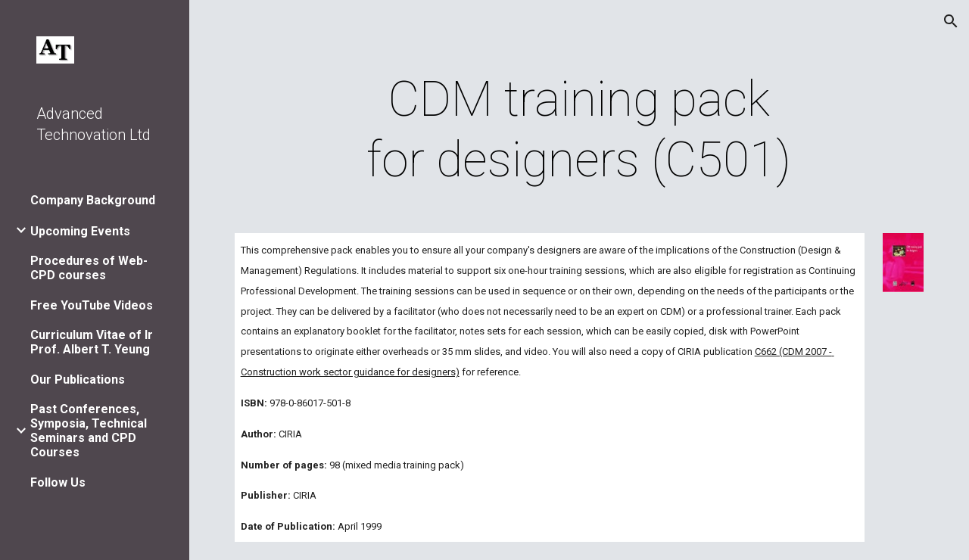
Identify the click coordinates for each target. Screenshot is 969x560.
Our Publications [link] (78, 380)
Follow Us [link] (58, 482)
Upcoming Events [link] (80, 231)
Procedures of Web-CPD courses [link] (89, 268)
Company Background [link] (93, 200)
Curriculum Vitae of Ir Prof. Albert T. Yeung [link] (92, 342)
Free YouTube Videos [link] (92, 305)
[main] (579, 130)
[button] (951, 21)
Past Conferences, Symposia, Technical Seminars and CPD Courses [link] (89, 431)
